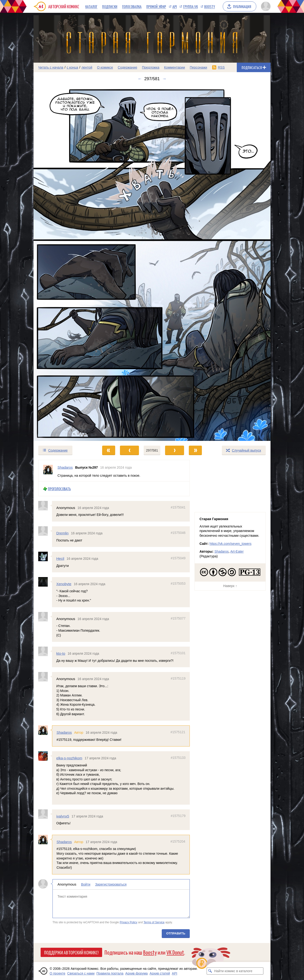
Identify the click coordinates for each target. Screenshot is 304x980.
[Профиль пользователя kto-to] (45, 651)
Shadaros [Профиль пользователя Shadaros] (65, 467)
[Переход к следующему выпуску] (152, 263)
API (175, 6)
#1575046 (178, 533)
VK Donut (175, 952)
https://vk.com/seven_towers (230, 544)
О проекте (57, 973)
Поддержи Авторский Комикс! (71, 952)
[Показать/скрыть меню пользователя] (265, 6)
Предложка (151, 67)
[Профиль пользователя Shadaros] (48, 471)
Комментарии (175, 67)
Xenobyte (64, 584)
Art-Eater (237, 551)
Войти (86, 884)
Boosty (210, 6)
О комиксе (105, 67)
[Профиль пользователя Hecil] (45, 556)
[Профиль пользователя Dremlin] (45, 531)
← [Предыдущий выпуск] (140, 79)
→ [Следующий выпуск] (164, 79)
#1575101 (178, 653)
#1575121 (178, 732)
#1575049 (178, 558)
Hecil (60, 558)
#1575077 (178, 618)
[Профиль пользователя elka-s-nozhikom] (45, 756)
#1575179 (178, 816)
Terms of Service (154, 922)
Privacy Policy (128, 922)
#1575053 (178, 583)
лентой (87, 67)
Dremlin (62, 533)
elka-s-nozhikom (69, 758)
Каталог (91, 6)
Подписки (110, 6)
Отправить (176, 933)
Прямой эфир (156, 6)
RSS (221, 67)
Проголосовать (59, 489)
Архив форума (137, 973)
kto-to (61, 653)
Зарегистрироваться (111, 884)
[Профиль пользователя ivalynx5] (45, 814)
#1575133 (178, 758)
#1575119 (178, 678)
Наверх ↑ (230, 586)
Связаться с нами (81, 973)
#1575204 (178, 841)
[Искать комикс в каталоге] (210, 971)
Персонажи (198, 67)
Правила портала (110, 973)
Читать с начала (51, 67)
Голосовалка (132, 6)
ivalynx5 (63, 816)
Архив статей (160, 973)
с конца (73, 67)
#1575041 (178, 507)
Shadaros (64, 732)
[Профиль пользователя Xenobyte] (45, 582)
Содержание (128, 67)
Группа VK (190, 6)
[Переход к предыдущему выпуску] (63, 263)
